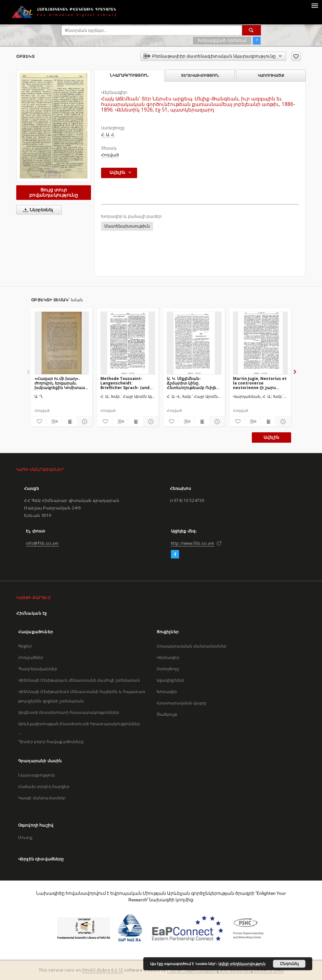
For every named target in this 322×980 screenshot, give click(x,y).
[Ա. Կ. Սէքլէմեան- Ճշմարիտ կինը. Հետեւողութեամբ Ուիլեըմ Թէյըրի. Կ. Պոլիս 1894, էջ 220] (194, 343)
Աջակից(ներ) (170, 680)
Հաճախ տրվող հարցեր (44, 786)
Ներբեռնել (37, 210)
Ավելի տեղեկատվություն (242, 964)
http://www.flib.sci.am (193, 543)
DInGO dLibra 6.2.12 (103, 970)
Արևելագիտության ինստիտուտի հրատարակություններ (79, 724)
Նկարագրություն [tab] (129, 75)
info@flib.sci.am (42, 543)
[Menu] (315, 5)
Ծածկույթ (167, 714)
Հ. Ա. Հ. (108, 135)
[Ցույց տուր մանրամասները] (84, 422)
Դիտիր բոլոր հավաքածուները (51, 742)
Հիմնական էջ (32, 613)
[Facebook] (175, 555)
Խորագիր (167, 692)
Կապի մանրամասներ (42, 798)
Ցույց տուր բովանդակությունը (54, 192)
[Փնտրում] (251, 30)
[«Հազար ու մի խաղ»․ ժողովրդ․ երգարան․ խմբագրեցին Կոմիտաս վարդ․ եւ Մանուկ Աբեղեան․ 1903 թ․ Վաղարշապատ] (62, 343)
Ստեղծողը (168, 669)
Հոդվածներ (31, 657)
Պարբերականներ (38, 669)
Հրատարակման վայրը (182, 703)
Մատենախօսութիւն (127, 226)
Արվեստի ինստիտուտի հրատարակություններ (69, 712)
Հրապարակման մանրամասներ (192, 646)
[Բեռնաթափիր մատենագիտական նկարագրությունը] (54, 422)
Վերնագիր (168, 657)
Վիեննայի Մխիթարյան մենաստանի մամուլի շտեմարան (79, 680)
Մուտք (25, 837)
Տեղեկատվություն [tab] (200, 75)
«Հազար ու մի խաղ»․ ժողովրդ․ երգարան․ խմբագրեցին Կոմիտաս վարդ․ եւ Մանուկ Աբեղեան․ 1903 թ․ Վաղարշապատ (60, 383)
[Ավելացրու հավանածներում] (296, 56)
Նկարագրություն (37, 775)
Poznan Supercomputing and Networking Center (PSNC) (225, 970)
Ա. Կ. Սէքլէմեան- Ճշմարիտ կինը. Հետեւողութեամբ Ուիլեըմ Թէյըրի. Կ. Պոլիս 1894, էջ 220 (194, 383)
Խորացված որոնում (222, 40)
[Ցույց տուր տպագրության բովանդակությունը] (69, 422)
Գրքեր (25, 646)
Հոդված (110, 155)
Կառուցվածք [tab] (271, 75)
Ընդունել (289, 964)
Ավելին (271, 437)
